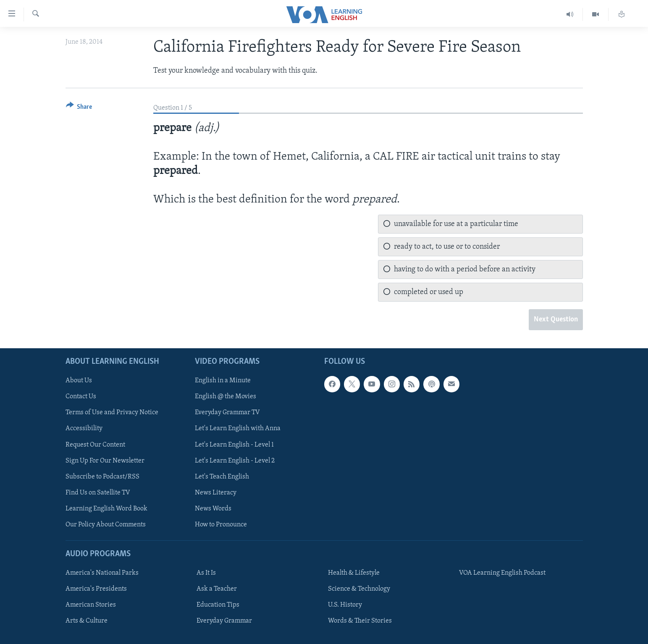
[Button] (79, 108)
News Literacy (216, 492)
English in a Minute (223, 381)
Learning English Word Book (106, 508)
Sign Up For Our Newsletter (105, 460)
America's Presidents (96, 589)
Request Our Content (95, 444)
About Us (79, 381)
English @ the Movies (226, 397)
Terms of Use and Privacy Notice (112, 413)
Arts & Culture (87, 621)
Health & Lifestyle (354, 573)
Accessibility (84, 428)
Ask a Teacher (217, 589)
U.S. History (345, 605)
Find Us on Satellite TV (98, 492)
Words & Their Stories (360, 621)
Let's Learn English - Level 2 (235, 460)
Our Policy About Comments (106, 524)
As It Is (206, 573)
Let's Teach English (222, 476)
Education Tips (218, 605)
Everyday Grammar (224, 621)
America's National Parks (102, 573)
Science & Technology (359, 589)
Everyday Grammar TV (227, 413)
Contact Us (81, 397)
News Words (213, 508)
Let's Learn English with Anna (238, 428)
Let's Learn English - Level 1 (234, 444)
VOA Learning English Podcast (502, 573)
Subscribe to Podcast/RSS (102, 476)
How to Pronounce (221, 524)
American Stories (91, 605)
